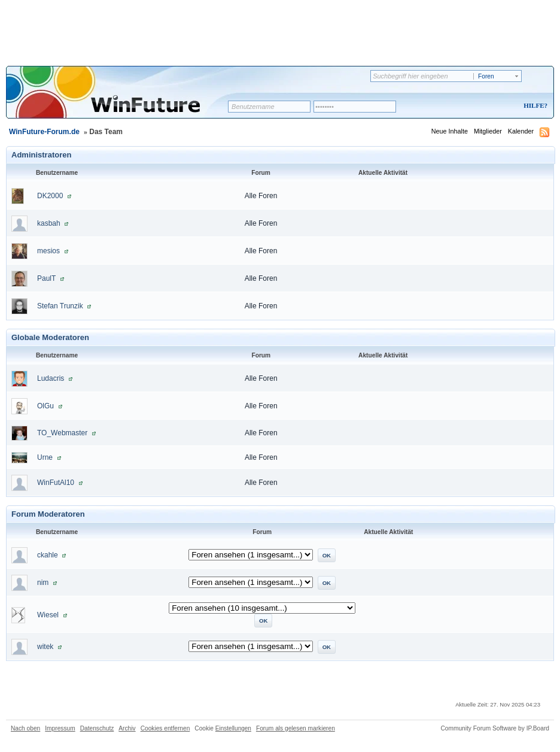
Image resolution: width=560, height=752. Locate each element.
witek (45, 647)
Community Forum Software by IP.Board (495, 728)
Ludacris (51, 378)
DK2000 (50, 196)
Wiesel (48, 615)
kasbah (49, 223)
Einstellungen (233, 728)
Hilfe (534, 105)
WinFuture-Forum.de (44, 132)
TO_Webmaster (62, 433)
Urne (45, 457)
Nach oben (25, 728)
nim (43, 583)
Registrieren (486, 106)
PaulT (46, 278)
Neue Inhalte (450, 131)
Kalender (521, 131)
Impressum (60, 728)
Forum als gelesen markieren (296, 728)
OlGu (45, 406)
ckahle (48, 555)
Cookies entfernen (165, 728)
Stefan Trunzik (60, 306)
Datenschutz (97, 728)
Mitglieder (488, 131)
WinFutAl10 (56, 483)
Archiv (127, 728)
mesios (48, 251)
